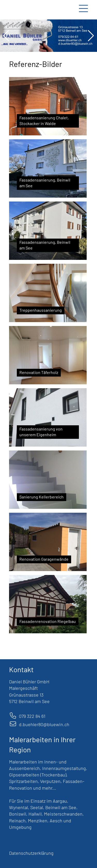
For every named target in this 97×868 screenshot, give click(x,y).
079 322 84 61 (32, 716)
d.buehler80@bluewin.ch (44, 724)
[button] (6, 36)
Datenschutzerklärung (31, 853)
